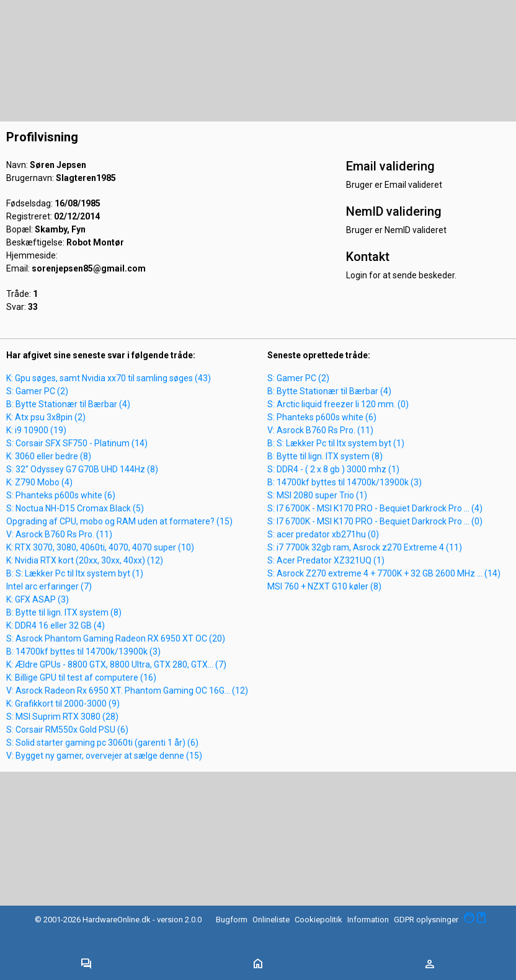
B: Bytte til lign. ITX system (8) (64, 612)
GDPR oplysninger (426, 920)
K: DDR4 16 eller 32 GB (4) (56, 625)
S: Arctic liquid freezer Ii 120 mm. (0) (338, 404)
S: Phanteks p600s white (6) (61, 495)
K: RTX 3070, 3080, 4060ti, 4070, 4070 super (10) (100, 547)
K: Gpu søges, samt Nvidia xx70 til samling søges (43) (109, 378)
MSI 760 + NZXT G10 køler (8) (324, 586)
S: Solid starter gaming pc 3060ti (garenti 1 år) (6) (102, 743)
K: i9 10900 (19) (36, 430)
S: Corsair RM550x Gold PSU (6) (67, 730)
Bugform (232, 920)
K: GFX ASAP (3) (38, 599)
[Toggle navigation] (86, 965)
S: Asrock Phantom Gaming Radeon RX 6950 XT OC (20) (116, 638)
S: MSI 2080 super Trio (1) (317, 495)
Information (368, 920)
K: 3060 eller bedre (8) (49, 456)
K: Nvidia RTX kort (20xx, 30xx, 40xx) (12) (85, 560)
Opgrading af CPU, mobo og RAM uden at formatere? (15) (119, 521)
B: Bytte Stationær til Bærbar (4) (68, 404)
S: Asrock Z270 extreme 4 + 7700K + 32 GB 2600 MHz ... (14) (384, 573)
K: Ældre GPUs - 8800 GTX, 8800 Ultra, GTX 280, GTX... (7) (116, 664)
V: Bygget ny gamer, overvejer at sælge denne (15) (104, 756)
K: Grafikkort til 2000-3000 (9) (63, 704)
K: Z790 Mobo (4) (39, 482)
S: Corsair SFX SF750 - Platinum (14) (77, 443)
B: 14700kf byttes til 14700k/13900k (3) (83, 651)
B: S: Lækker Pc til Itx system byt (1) (75, 573)
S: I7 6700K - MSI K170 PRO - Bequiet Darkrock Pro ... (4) (375, 508)
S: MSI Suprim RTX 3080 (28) (62, 717)
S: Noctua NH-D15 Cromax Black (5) (75, 508)
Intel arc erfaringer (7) (49, 586)
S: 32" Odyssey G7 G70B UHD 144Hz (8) (82, 469)
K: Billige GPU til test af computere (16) (81, 678)
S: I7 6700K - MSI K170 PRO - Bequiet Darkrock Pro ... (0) (375, 521)
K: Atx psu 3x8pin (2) (46, 417)
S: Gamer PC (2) (37, 391)
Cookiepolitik (318, 920)
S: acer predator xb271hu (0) (323, 534)
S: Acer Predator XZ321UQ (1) (326, 560)
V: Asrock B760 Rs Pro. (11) (59, 534)
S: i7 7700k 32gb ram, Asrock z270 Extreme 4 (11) (365, 547)
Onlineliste (271, 920)
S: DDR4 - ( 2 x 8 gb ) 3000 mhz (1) (333, 469)
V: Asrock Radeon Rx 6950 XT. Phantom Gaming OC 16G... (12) (127, 691)
